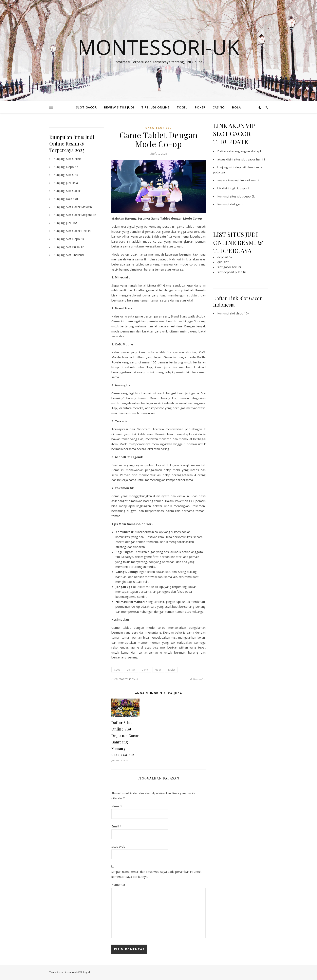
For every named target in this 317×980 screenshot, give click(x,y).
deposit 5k (225, 257)
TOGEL (182, 107)
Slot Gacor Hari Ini (79, 231)
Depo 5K (72, 167)
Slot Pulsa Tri (75, 247)
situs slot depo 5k (242, 196)
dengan (131, 670)
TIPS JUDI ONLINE (155, 107)
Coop (117, 670)
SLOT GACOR (86, 107)
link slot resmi (249, 180)
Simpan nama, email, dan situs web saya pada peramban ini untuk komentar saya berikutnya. (156, 874)
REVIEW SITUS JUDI (119, 107)
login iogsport (239, 188)
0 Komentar (198, 679)
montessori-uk (128, 679)
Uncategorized (159, 128)
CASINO (219, 107)
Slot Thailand (75, 255)
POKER (200, 107)
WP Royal (84, 972)
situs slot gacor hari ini (249, 159)
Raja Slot (72, 199)
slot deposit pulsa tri (232, 272)
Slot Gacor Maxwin (79, 207)
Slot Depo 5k (75, 239)
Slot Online (73, 159)
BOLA (237, 107)
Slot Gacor (73, 191)
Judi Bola (72, 183)
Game (145, 670)
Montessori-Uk (158, 47)
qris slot (223, 262)
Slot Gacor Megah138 (81, 215)
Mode (158, 670)
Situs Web (118, 846)
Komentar (118, 884)
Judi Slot (72, 223)
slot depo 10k (239, 313)
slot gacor (237, 204)
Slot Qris (72, 175)
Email (116, 826)
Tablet (171, 670)
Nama (117, 806)
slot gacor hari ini (229, 267)
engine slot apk (251, 151)
